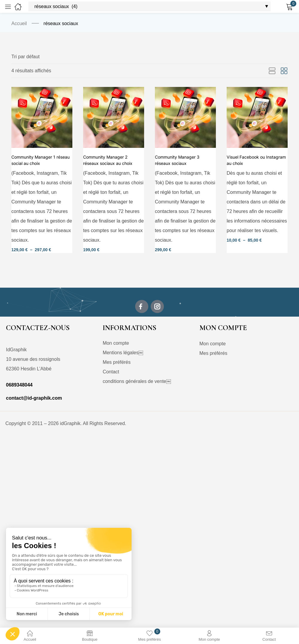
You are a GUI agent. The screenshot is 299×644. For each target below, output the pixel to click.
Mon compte (116, 343)
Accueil (19, 23)
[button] (26, 57)
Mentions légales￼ (123, 353)
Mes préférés (116, 362)
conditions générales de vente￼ (137, 382)
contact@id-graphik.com (34, 398)
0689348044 (19, 385)
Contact (111, 372)
